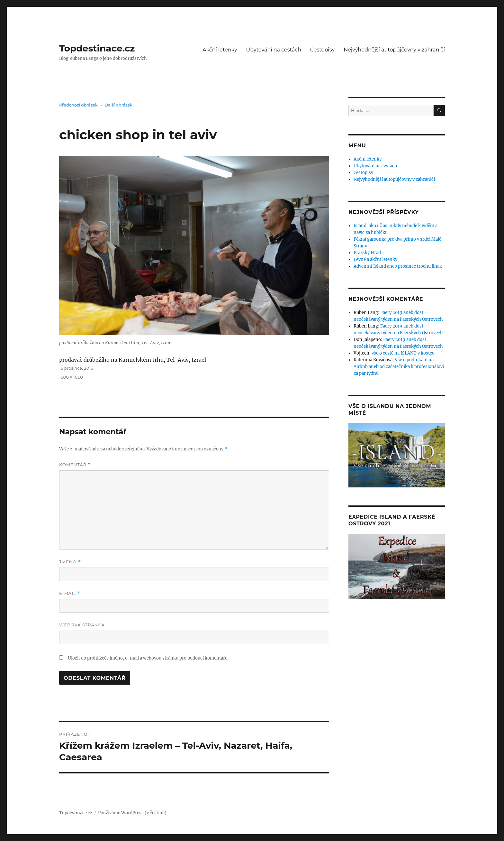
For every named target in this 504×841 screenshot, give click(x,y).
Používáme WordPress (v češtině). (133, 813)
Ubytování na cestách (274, 50)
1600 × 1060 (71, 377)
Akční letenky (220, 50)
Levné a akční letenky (375, 259)
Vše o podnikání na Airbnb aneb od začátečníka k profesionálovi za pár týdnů (399, 367)
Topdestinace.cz (97, 48)
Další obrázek (119, 105)
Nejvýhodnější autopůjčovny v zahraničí (394, 50)
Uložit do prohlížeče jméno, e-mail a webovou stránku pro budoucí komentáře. (148, 658)
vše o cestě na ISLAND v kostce (403, 353)
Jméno (70, 562)
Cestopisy (322, 50)
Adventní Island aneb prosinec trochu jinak (398, 266)
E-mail (70, 593)
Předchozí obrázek (78, 105)
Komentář (75, 465)
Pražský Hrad (367, 253)
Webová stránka (82, 625)
